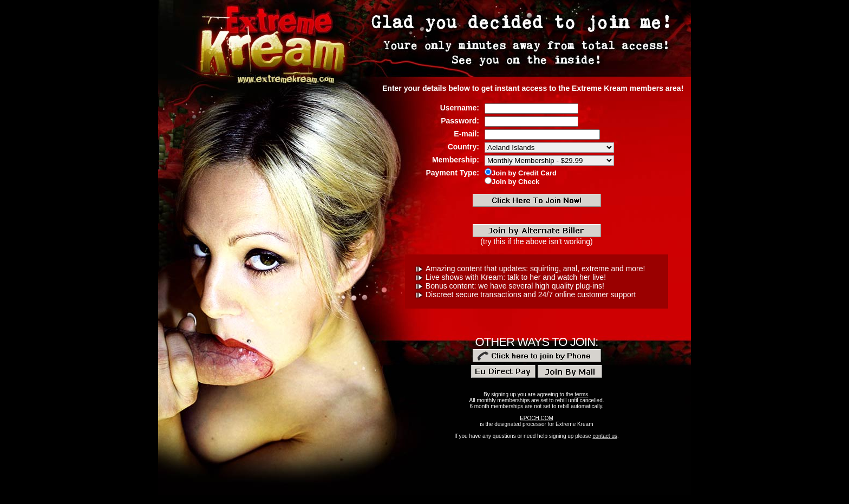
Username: (460, 108)
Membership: (456, 160)
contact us (605, 436)
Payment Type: (452, 173)
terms (581, 394)
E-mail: (466, 134)
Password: (460, 121)
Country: (463, 147)
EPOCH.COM (537, 418)
